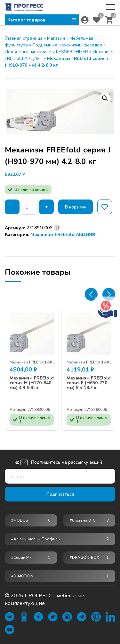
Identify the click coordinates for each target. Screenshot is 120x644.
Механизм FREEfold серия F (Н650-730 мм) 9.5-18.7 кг (89, 383)
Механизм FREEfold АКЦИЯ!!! (63, 235)
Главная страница (24, 38)
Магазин (56, 38)
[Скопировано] (57, 228)
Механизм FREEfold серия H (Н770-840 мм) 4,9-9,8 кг (32, 383)
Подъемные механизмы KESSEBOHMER (46, 52)
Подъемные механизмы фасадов (67, 45)
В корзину (76, 207)
